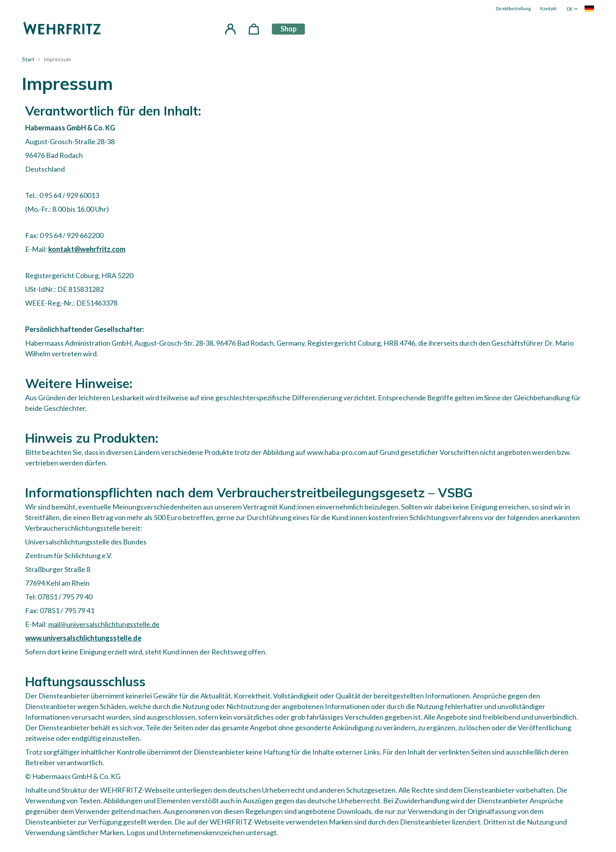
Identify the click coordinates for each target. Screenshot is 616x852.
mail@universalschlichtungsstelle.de (104, 624)
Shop (289, 29)
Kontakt (548, 8)
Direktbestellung (513, 8)
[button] (230, 29)
